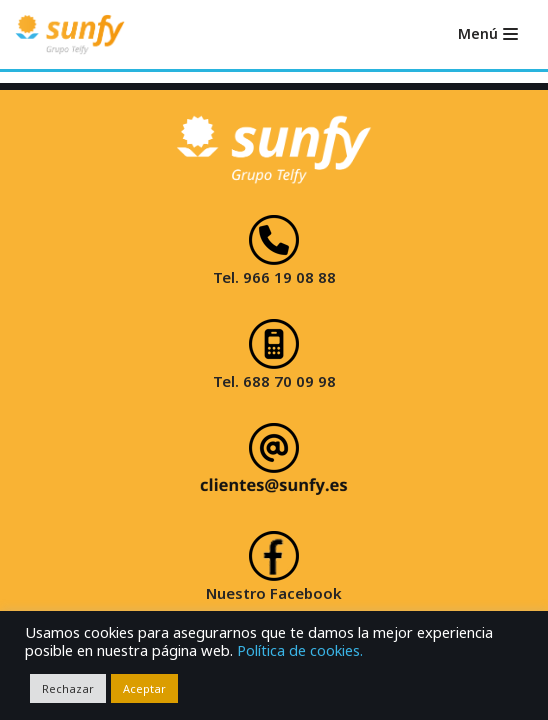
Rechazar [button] (68, 688)
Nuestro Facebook (274, 593)
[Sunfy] (70, 34)
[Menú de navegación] (488, 34)
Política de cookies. (300, 650)
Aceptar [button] (144, 688)
